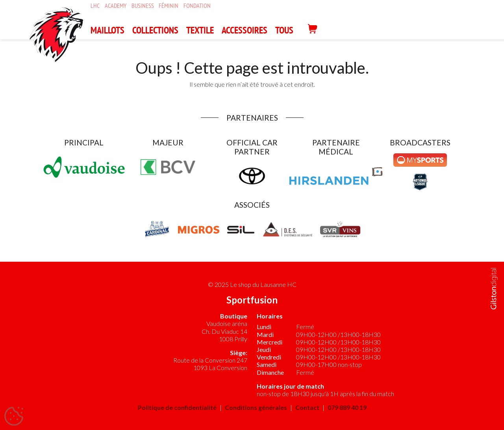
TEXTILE (200, 30)
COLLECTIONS (155, 30)
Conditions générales (256, 407)
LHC (95, 6)
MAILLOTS (107, 30)
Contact (307, 407)
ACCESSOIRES (245, 30)
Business (143, 6)
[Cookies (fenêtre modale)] (14, 417)
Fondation (197, 6)
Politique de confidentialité (177, 407)
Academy (116, 6)
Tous (284, 30)
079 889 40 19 (347, 407)
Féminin (169, 6)
